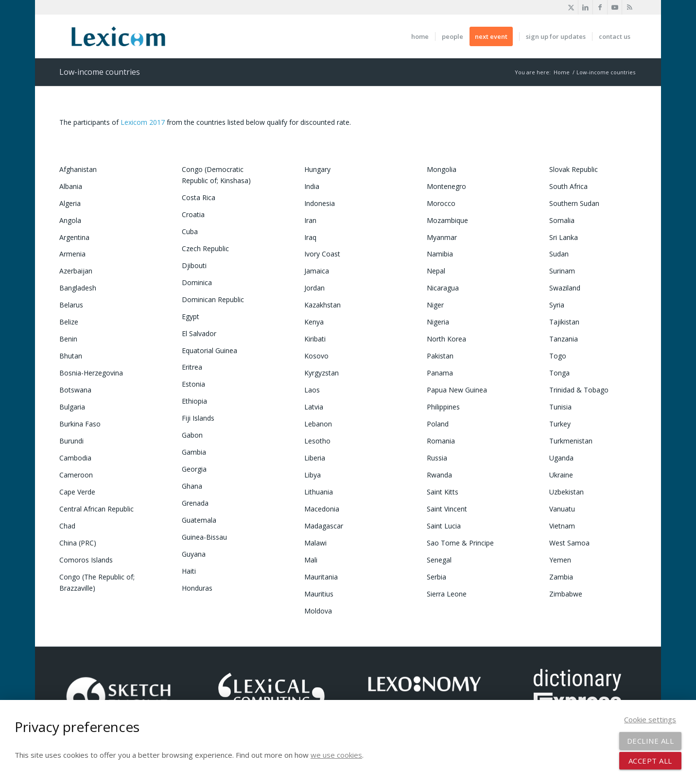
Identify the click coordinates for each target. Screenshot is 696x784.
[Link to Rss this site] (629, 7)
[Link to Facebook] (600, 7)
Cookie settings (650, 719)
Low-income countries (100, 72)
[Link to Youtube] (615, 7)
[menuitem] (420, 36)
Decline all (651, 741)
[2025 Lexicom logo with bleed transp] (118, 36)
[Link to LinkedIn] (585, 7)
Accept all (650, 761)
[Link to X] (571, 7)
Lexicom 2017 (143, 122)
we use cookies (336, 755)
